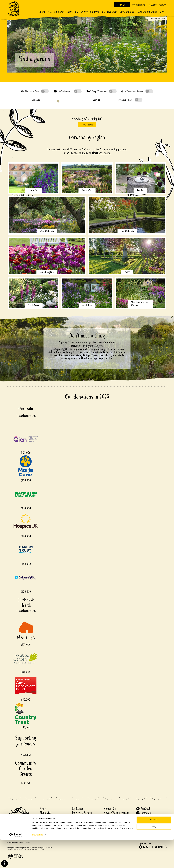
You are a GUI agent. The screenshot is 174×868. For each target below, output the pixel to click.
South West (87, 190)
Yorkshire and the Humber (140, 304)
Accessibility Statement (117, 833)
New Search (87, 125)
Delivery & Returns (82, 813)
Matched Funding (81, 825)
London (141, 190)
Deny (154, 855)
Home (42, 12)
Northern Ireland (101, 153)
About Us (73, 12)
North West (33, 305)
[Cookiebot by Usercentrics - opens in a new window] (16, 863)
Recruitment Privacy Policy (118, 829)
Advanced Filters (130, 100)
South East (33, 190)
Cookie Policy (111, 825)
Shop (162, 12)
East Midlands (127, 231)
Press (107, 817)
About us (45, 817)
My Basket (152, 5)
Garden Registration (82, 817)
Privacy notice (112, 821)
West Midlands (47, 231)
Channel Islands (78, 153)
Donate (122, 5)
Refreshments (68, 91)
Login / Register (139, 5)
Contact (162, 5)
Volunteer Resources (158, 18)
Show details (37, 863)
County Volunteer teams (117, 813)
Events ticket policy (82, 829)
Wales (127, 272)
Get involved (109, 12)
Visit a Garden (56, 12)
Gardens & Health (147, 12)
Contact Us (110, 809)
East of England (47, 272)
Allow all (154, 848)
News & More (127, 12)
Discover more (47, 821)
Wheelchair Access (137, 91)
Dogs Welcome (101, 91)
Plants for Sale (35, 91)
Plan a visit (46, 813)
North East (87, 305)
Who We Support (90, 12)
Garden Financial (81, 821)
